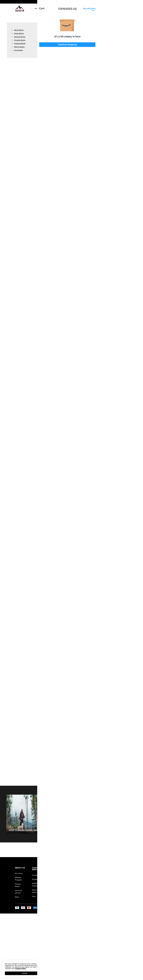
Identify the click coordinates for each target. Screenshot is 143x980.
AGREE (25, 973)
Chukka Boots (20, 40)
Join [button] (122, 879)
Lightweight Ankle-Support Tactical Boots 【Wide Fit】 (66, 84)
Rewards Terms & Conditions (61, 881)
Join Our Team (84, 879)
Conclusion (19, 50)
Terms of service (18, 892)
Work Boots (19, 30)
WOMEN (84, 8)
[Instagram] (101, 896)
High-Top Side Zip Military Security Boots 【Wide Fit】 (116, 328)
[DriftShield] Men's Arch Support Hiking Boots (116, 697)
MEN (76, 8)
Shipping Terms (38, 879)
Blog (17, 897)
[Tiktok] (106, 896)
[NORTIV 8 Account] (117, 8)
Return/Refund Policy (38, 891)
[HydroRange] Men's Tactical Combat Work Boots (106, 84)
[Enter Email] (106, 879)
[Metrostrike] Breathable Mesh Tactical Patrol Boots (86, 84)
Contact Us (36, 875)
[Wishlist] (121, 8)
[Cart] (126, 8)
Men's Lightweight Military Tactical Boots (74, 437)
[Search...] (102, 9)
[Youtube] (110, 896)
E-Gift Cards (59, 886)
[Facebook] (97, 896)
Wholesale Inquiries (83, 885)
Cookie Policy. (21, 968)
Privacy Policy (18, 885)
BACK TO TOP (72, 850)
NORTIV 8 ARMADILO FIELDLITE (59, 8)
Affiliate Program (18, 879)
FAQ (34, 896)
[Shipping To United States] (122, 2)
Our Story (19, 873)
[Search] (109, 8)
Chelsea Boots (20, 43)
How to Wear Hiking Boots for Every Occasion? (37, 830)
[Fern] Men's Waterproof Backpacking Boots (127, 84)
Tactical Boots (20, 37)
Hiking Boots (19, 47)
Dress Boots (19, 33)
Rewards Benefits (62, 875)
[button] (123, 2)
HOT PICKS (39, 8)
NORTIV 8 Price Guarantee (38, 885)
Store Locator (84, 875)
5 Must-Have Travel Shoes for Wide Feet (100, 830)
